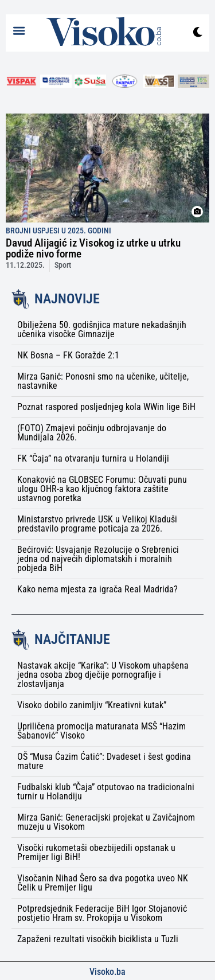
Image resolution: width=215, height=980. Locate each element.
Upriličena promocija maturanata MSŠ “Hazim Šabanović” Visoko (101, 731)
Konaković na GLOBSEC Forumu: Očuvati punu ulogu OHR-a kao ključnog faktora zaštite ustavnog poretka (102, 489)
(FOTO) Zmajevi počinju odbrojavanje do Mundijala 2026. (92, 433)
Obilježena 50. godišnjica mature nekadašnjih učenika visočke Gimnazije (102, 329)
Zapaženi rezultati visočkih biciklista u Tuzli (98, 939)
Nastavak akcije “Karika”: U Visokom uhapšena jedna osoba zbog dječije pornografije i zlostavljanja (103, 675)
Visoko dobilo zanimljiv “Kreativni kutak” (92, 705)
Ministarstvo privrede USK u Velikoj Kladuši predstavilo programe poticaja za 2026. (97, 524)
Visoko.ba (107, 972)
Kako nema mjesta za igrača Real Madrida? (97, 589)
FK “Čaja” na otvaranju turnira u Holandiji (93, 458)
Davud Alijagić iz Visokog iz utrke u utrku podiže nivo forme (93, 248)
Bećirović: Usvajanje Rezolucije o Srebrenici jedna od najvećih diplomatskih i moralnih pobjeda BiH (98, 559)
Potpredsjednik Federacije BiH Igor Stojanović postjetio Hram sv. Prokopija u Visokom (102, 913)
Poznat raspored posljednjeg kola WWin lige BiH (106, 407)
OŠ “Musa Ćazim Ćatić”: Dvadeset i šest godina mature (104, 761)
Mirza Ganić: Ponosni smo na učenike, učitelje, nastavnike (103, 381)
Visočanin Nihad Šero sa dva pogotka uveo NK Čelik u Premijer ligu (103, 883)
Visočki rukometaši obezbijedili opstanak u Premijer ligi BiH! (96, 852)
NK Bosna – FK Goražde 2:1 (68, 355)
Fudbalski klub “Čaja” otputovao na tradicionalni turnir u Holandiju (106, 792)
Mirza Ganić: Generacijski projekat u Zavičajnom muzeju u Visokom (106, 822)
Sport (63, 265)
